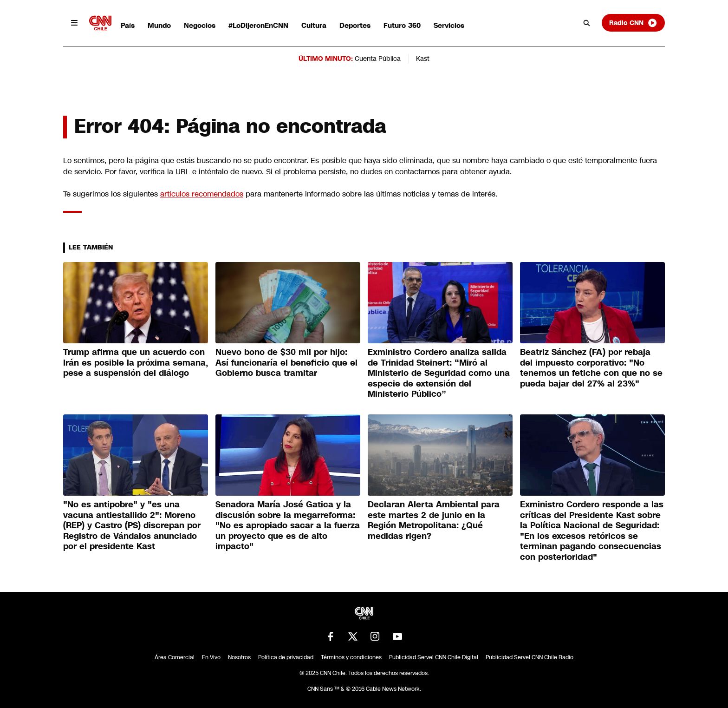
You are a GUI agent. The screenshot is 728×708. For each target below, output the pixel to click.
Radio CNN (633, 23)
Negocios (200, 25)
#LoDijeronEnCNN (258, 25)
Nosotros (239, 657)
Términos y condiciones (351, 657)
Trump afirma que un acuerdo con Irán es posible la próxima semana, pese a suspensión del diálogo (136, 363)
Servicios (449, 25)
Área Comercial (175, 657)
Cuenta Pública (378, 59)
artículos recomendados (202, 194)
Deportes (355, 25)
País (128, 25)
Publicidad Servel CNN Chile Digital (434, 657)
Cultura (314, 25)
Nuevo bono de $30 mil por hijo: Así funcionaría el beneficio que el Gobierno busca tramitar (286, 363)
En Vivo (211, 657)
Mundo (159, 25)
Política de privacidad (286, 657)
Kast (423, 59)
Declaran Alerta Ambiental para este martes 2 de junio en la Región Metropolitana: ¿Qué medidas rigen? (434, 520)
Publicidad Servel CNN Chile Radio (530, 657)
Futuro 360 (402, 25)
